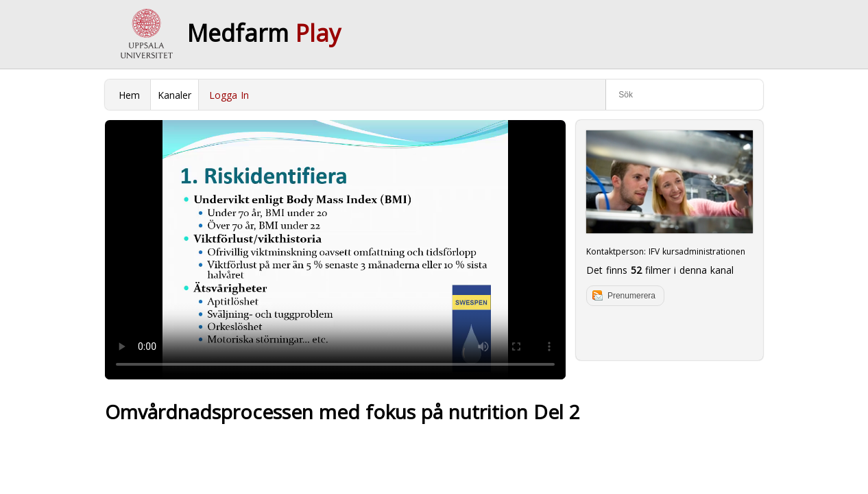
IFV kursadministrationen (697, 251)
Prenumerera (631, 296)
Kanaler (174, 95)
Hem (129, 95)
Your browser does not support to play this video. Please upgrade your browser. (335, 250)
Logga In (229, 95)
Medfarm (264, 33)
